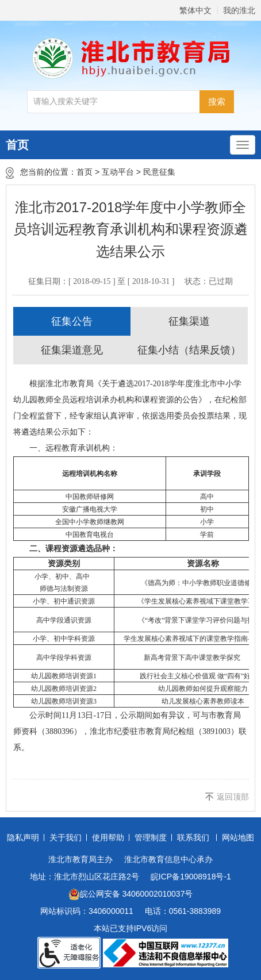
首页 (17, 145)
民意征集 (159, 172)
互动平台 (118, 172)
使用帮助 (108, 837)
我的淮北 (239, 10)
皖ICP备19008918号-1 (191, 877)
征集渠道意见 (72, 350)
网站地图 (238, 837)
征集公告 (72, 321)
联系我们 (193, 837)
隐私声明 (23, 837)
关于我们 (66, 837)
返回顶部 (233, 797)
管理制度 (151, 837)
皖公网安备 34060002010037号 (131, 894)
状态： (209, 281)
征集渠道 (189, 321)
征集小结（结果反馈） (189, 350)
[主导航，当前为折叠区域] (243, 145)
